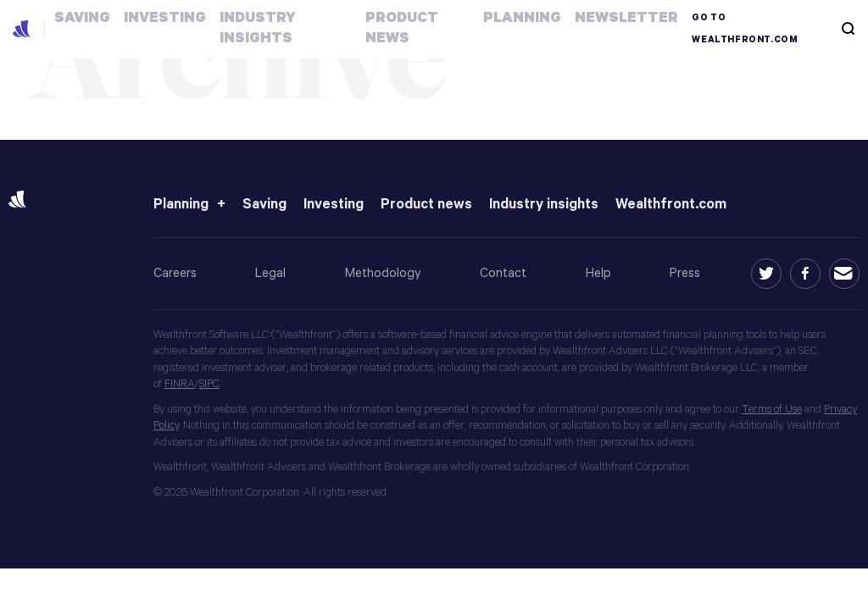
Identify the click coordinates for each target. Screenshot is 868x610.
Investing (334, 205)
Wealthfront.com (671, 205)
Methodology (383, 273)
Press (685, 273)
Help (598, 273)
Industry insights (544, 205)
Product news (426, 205)
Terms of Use (772, 410)
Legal (270, 273)
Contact (503, 273)
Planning (181, 205)
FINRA (180, 384)
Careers (175, 273)
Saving (264, 205)
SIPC (209, 384)
